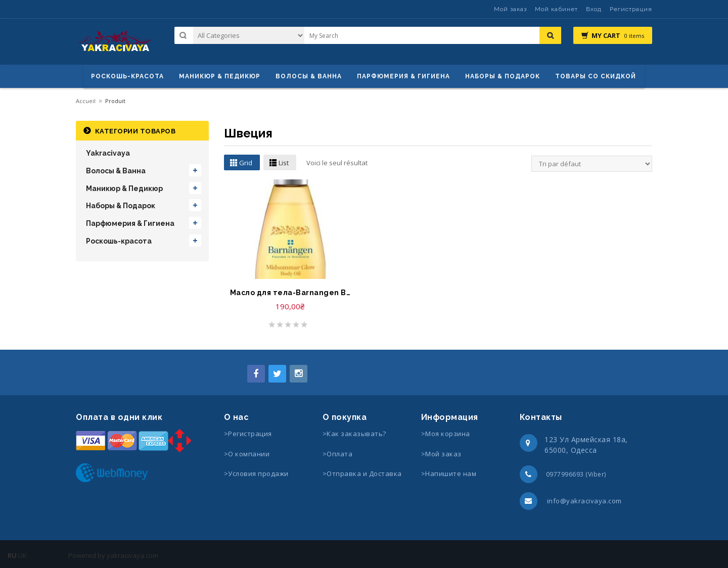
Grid (246, 163)
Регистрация (631, 9)
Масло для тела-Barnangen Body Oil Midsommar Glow (290, 293)
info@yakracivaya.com (584, 501)
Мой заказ (510, 9)
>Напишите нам (449, 474)
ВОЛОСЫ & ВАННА (309, 76)
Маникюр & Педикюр (124, 188)
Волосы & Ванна (116, 171)
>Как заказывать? (354, 434)
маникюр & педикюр (220, 76)
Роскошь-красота (127, 76)
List (284, 163)
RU (12, 555)
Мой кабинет (556, 9)
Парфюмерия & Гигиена (403, 76)
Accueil (86, 101)
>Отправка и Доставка (362, 474)
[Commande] (592, 164)
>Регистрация (248, 434)
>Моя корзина (446, 434)
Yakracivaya (108, 153)
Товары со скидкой (596, 76)
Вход (594, 9)
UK (22, 555)
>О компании (247, 454)
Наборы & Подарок (503, 76)
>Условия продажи (257, 474)
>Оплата (338, 454)
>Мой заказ (441, 454)
